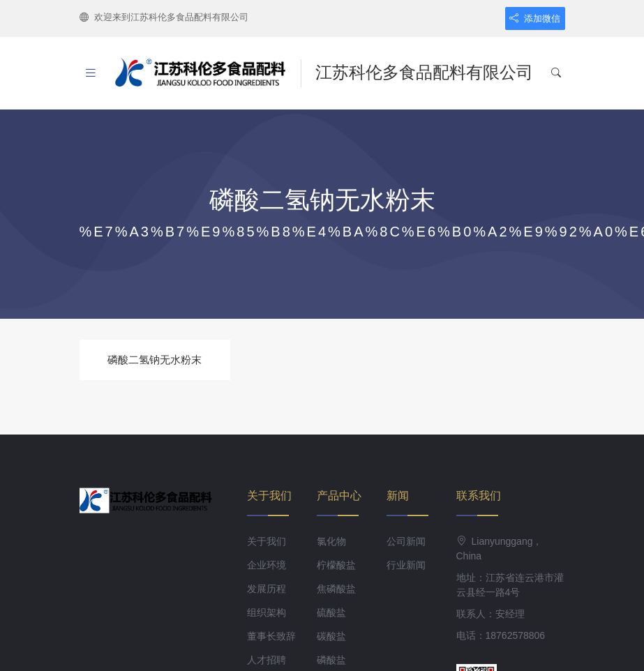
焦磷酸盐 (336, 589)
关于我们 (267, 541)
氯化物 (331, 541)
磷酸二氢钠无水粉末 (155, 360)
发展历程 (267, 589)
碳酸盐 (331, 636)
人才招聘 (267, 660)
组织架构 (267, 612)
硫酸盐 (331, 612)
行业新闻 (406, 565)
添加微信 (535, 18)
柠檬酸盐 (336, 565)
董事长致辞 (271, 636)
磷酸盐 (331, 660)
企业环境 (267, 565)
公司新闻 (406, 541)
